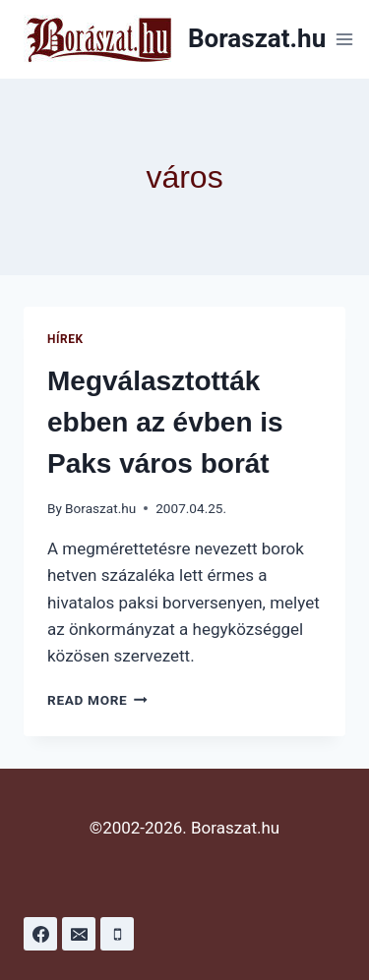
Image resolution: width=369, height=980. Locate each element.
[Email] (79, 934)
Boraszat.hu (100, 508)
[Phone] (117, 934)
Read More (97, 700)
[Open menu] (344, 39)
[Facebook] (40, 934)
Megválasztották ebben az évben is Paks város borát (165, 422)
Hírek (65, 339)
